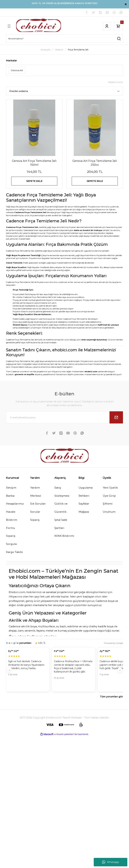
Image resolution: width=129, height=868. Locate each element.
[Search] (64, 39)
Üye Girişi (109, 497)
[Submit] (116, 419)
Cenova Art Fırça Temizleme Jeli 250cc (95, 163)
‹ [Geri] (9, 672)
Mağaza (84, 513)
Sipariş (35, 521)
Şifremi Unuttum (109, 509)
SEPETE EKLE (34, 182)
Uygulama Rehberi (86, 493)
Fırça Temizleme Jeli (78, 50)
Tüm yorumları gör (111, 698)
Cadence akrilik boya (23, 628)
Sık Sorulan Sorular (38, 509)
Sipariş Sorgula (12, 542)
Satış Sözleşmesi (62, 493)
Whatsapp (111, 862)
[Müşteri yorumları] (64, 672)
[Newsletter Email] (64, 419)
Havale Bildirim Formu (12, 521)
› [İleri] (120, 672)
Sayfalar (84, 505)
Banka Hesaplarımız (15, 501)
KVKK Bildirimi (64, 538)
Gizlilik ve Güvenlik (61, 509)
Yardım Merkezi (36, 493)
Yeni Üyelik (111, 489)
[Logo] (39, 26)
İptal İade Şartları (61, 525)
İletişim (11, 489)
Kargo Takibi (15, 554)
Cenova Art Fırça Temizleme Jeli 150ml (34, 163)
